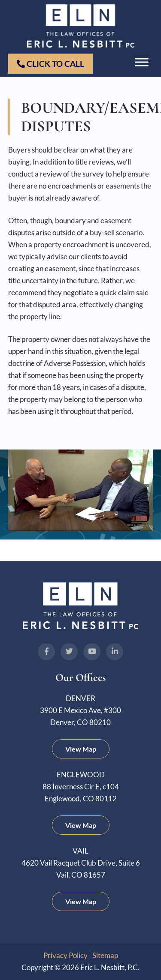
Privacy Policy (65, 955)
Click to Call (50, 64)
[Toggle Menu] (142, 62)
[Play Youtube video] (81, 490)
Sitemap (105, 955)
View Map (81, 749)
